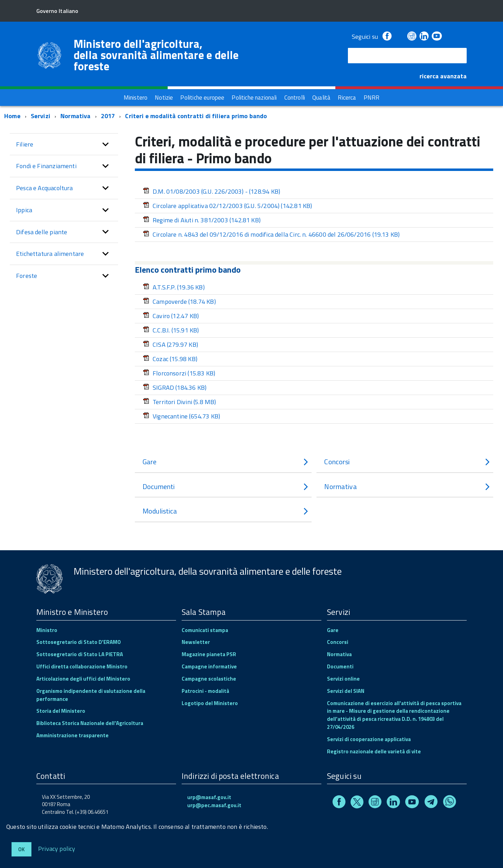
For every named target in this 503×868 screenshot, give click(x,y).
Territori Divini (180, 402)
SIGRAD (175, 388)
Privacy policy (57, 848)
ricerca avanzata (443, 76)
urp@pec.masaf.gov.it (214, 805)
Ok (21, 849)
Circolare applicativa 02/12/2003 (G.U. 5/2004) (227, 206)
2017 (108, 116)
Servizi (41, 116)
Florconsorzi (179, 373)
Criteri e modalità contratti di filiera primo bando (196, 116)
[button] (105, 144)
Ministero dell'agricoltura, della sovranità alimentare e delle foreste (156, 55)
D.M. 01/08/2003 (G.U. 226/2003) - (212, 191)
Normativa (76, 116)
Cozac (170, 359)
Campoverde (179, 302)
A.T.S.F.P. (174, 287)
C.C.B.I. (171, 330)
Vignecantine (181, 416)
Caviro (171, 316)
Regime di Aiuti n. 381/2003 (202, 220)
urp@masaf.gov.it (209, 797)
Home (12, 116)
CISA (170, 345)
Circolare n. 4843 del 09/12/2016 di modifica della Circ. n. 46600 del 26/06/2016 (271, 234)
